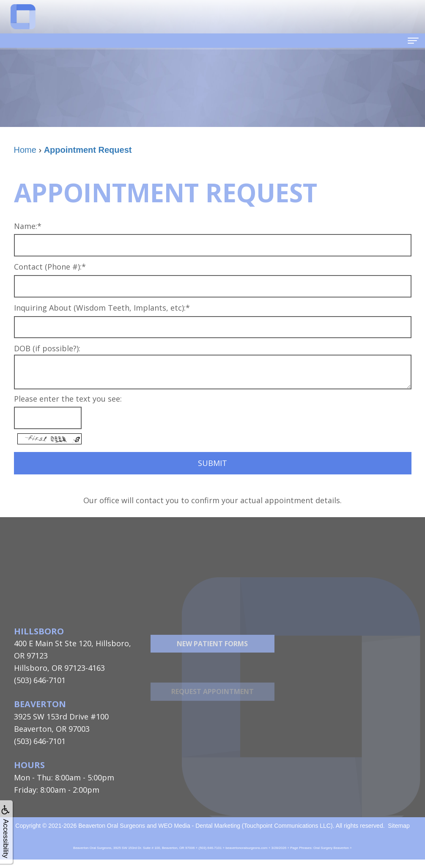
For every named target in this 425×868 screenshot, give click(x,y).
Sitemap (399, 826)
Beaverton (40, 704)
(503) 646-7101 (40, 680)
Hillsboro (39, 631)
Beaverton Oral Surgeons (112, 826)
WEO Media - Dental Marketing (199, 826)
